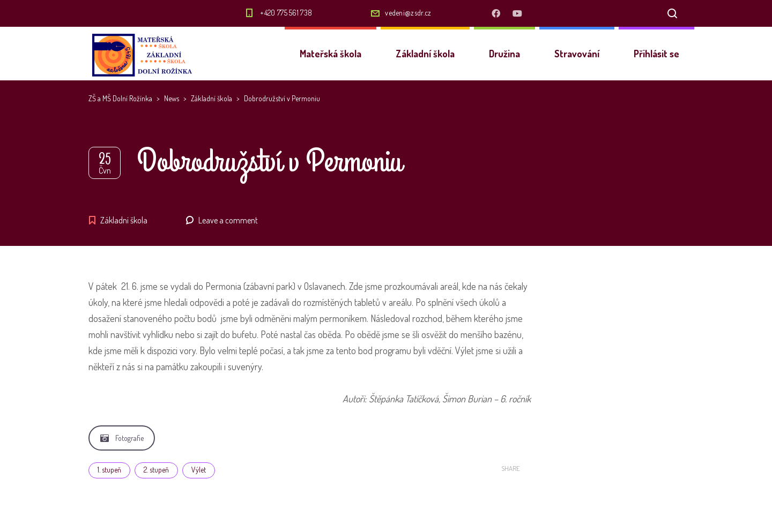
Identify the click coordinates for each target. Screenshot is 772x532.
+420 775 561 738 (286, 13)
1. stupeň (109, 470)
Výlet (199, 470)
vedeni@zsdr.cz (408, 13)
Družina (504, 54)
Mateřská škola (331, 54)
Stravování (577, 54)
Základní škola (425, 54)
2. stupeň (156, 470)
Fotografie (122, 438)
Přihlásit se (656, 54)
